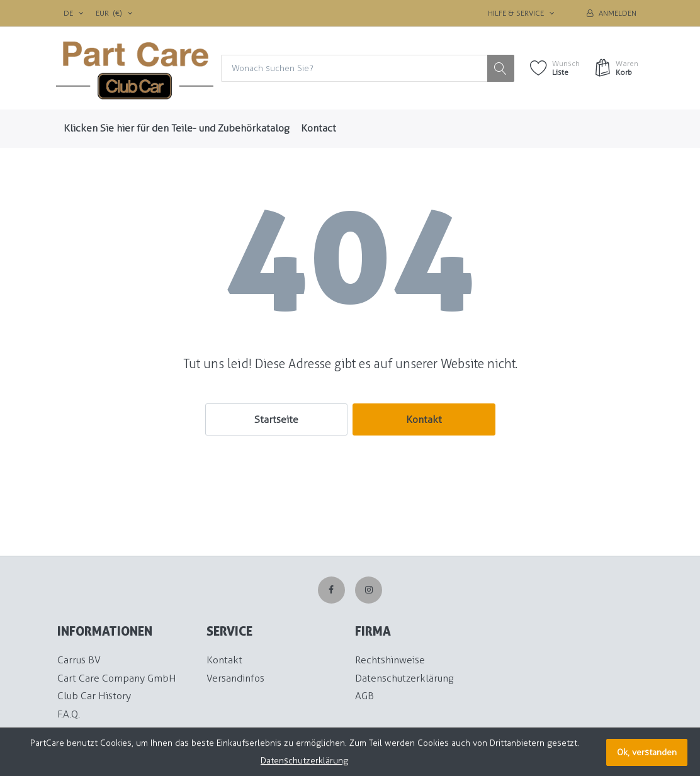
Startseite (276, 419)
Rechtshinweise (390, 660)
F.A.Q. (69, 714)
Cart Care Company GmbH (117, 678)
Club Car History (94, 696)
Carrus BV (79, 660)
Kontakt (424, 419)
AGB (364, 696)
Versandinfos (235, 678)
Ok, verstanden (647, 752)
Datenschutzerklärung (404, 678)
